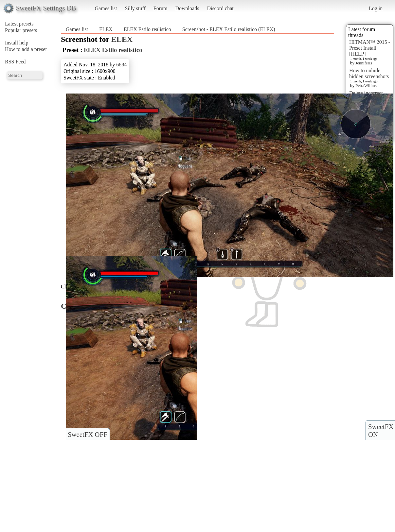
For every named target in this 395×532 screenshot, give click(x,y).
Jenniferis (364, 63)
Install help (17, 43)
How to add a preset (26, 49)
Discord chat (220, 8)
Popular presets (21, 30)
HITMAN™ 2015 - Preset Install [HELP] (370, 48)
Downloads (187, 8)
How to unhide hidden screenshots (369, 73)
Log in (376, 8)
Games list (106, 8)
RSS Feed (15, 62)
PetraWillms (366, 86)
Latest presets (19, 24)
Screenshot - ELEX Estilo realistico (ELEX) (229, 29)
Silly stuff (135, 8)
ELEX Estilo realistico (147, 29)
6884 (121, 65)
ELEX (106, 29)
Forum (161, 8)
